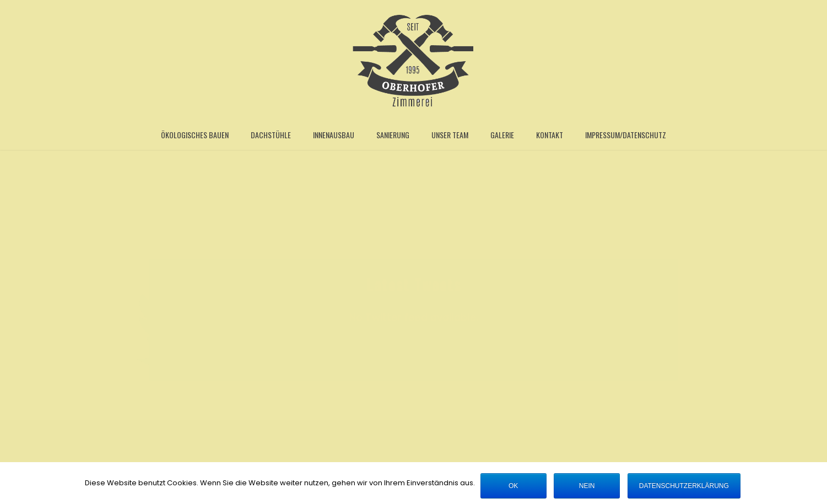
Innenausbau (334, 135)
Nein (587, 486)
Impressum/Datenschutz (626, 135)
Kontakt (550, 135)
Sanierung (393, 135)
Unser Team (450, 135)
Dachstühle (271, 135)
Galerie (502, 135)
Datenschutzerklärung (684, 486)
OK (513, 486)
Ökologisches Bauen (195, 135)
